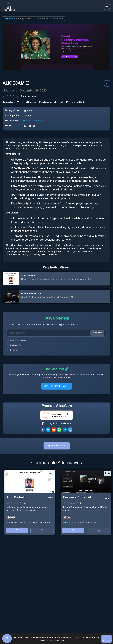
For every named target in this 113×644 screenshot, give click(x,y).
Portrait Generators (39, 19)
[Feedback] (7, 639)
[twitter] (48, 430)
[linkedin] (65, 430)
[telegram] (70, 430)
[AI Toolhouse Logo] (8, 7)
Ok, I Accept (107, 639)
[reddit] (54, 430)
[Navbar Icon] (107, 7)
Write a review (57, 446)
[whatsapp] (59, 430)
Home (10, 19)
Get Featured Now (56, 387)
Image (22, 19)
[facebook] (43, 430)
